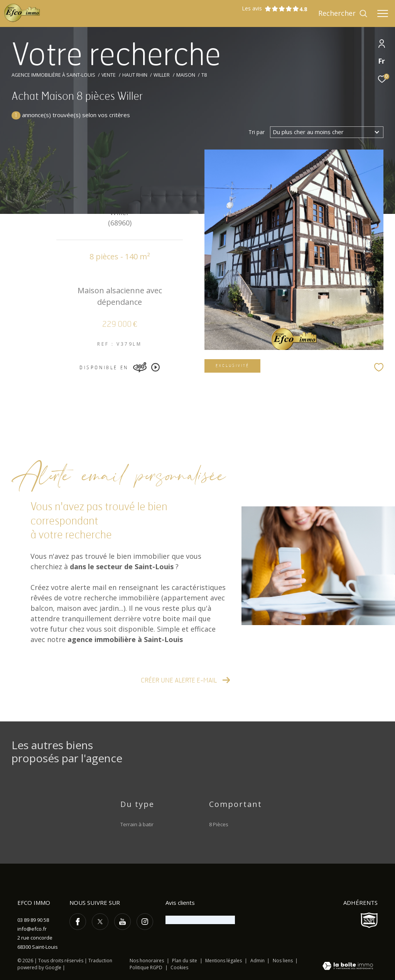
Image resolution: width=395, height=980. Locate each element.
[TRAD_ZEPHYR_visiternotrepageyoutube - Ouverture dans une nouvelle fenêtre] (122, 922)
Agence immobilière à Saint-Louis (53, 75)
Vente (109, 75)
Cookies (179, 968)
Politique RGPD (146, 967)
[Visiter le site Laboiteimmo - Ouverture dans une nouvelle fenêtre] (348, 967)
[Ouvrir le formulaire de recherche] (343, 13)
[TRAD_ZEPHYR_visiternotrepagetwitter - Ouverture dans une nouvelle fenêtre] (100, 922)
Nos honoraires (147, 961)
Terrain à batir (137, 824)
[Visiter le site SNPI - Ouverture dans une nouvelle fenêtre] (369, 920)
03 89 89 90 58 (33, 920)
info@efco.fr (32, 929)
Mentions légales (224, 961)
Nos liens (283, 961)
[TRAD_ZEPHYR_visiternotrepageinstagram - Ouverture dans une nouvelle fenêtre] (145, 922)
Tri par (257, 132)
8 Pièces (219, 824)
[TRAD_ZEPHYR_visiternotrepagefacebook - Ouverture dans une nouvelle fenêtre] (78, 922)
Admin (258, 961)
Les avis (270, 9)
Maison (186, 75)
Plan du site (185, 961)
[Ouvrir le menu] (383, 13)
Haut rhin (135, 75)
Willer (162, 75)
